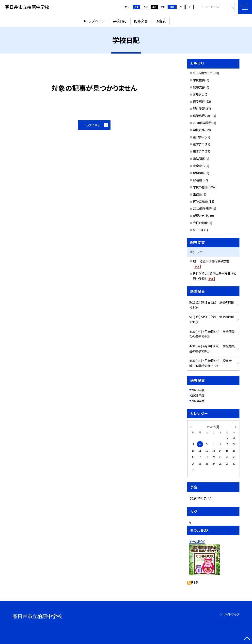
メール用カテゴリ (204, 73)
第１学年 (198, 137)
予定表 (161, 21)
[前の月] (191, 427)
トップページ (96, 21)
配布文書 (141, 21)
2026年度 (198, 390)
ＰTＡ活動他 (200, 201)
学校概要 (199, 80)
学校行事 (199, 130)
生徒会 (197, 194)
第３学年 (198, 151)
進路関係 (199, 159)
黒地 (154, 7)
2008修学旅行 (202, 123)
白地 (145, 7)
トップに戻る (92, 125)
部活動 (197, 180)
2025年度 (198, 395)
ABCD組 (198, 230)
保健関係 (199, 173)
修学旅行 (199, 101)
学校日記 (120, 21)
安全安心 (199, 166)
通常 (136, 7)
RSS (195, 582)
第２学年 (198, 144)
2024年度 (198, 401)
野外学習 (199, 109)
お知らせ (198, 94)
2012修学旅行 (202, 209)
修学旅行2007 (202, 116)
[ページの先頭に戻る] (247, 639)
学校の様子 (200, 187)
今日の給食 (200, 223)
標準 (172, 7)
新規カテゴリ (201, 216)
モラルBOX (197, 542)
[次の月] (236, 427)
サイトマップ (231, 614)
